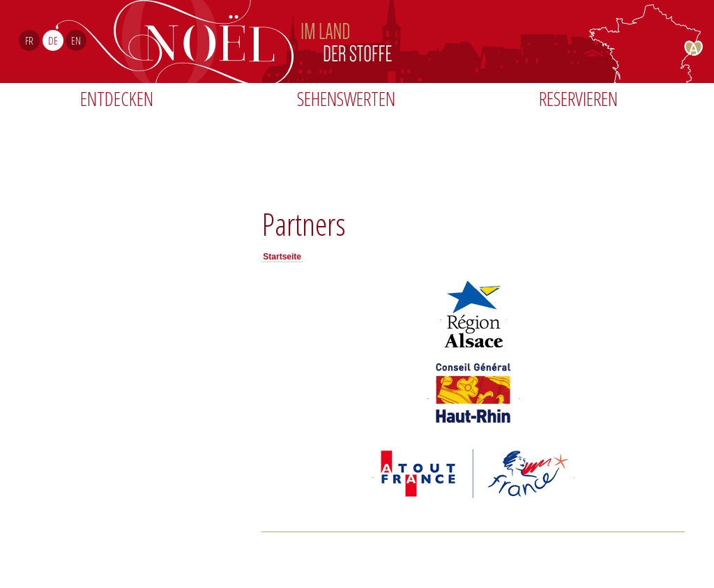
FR (29, 40)
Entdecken (117, 99)
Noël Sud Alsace (415, 42)
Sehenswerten (346, 99)
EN (76, 40)
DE (53, 40)
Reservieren (578, 99)
